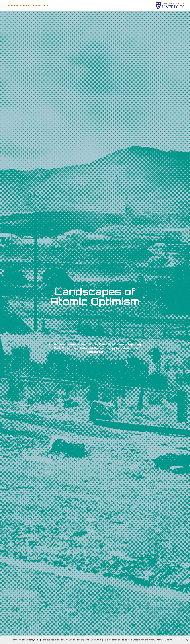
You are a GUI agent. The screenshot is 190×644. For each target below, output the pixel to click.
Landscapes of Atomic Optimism (24, 5)
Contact (48, 5)
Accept (160, 640)
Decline (169, 640)
